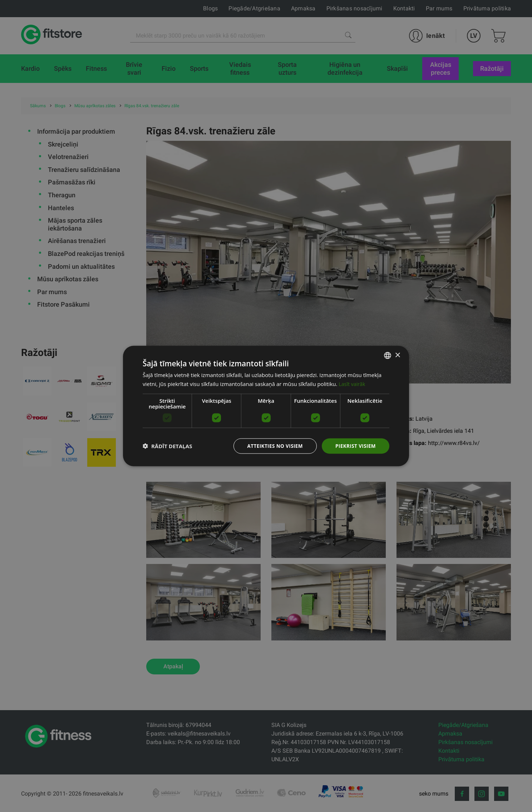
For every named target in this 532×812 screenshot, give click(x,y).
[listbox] (388, 355)
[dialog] (266, 406)
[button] (167, 446)
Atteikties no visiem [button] (273, 446)
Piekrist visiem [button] (355, 446)
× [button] (397, 355)
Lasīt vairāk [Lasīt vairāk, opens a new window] (353, 383)
